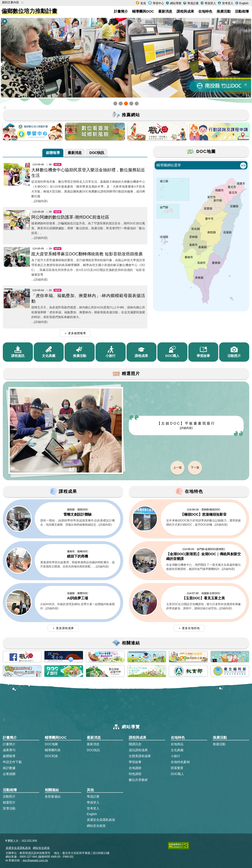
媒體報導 (53, 152)
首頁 (143, 3)
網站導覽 (175, 3)
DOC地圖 (51, 744)
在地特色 (205, 11)
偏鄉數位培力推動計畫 (29, 11)
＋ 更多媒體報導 (75, 333)
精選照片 (9, 802)
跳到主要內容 (10, 2)
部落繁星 (177, 768)
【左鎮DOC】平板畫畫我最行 (186, 425)
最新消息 (165, 11)
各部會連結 (53, 797)
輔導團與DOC (143, 11)
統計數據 (9, 768)
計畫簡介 (121, 11)
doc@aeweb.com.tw (35, 860)
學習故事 (135, 762)
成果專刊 (9, 750)
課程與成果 (185, 11)
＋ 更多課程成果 (63, 628)
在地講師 (135, 768)
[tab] (53, 153)
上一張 (177, 468)
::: (22, 2)
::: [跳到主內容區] (5, 108)
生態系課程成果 (140, 756)
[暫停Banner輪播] (5, 21)
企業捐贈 (9, 774)
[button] (115, 104)
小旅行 (176, 756)
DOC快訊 (97, 152)
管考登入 (227, 3)
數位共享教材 (138, 780)
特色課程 (135, 774)
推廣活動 (224, 11)
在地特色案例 (180, 762)
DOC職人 (177, 774)
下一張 (195, 468)
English (244, 3)
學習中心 (158, 3)
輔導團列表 (53, 750)
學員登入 (210, 3)
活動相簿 (242, 11)
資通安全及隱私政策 (101, 820)
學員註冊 (192, 3)
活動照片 (9, 797)
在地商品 (177, 744)
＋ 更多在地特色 (189, 628)
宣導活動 (9, 808)
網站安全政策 (96, 826)
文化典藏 (177, 750)
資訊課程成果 (138, 750)
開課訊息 (135, 744)
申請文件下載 (12, 762)
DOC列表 (51, 756)
